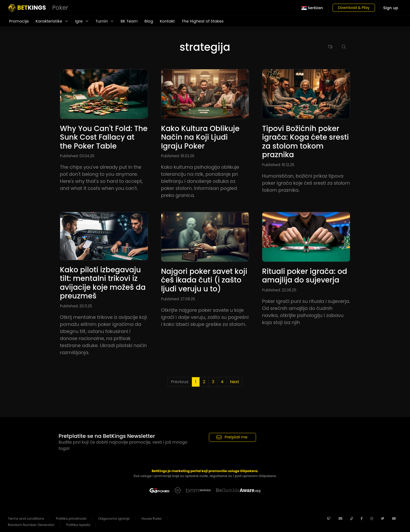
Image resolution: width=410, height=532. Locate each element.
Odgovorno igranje (114, 519)
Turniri (105, 21)
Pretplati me (232, 437)
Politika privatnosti (71, 519)
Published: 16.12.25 (278, 165)
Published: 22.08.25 (279, 290)
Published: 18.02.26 (178, 156)
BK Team (129, 21)
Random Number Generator (31, 525)
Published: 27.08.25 (178, 299)
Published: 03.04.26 (77, 156)
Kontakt (167, 21)
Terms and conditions (26, 519)
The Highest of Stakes (203, 21)
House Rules (152, 519)
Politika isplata (78, 525)
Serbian (312, 8)
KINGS (38, 8)
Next (235, 382)
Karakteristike (52, 21)
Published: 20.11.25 (76, 306)
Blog (149, 21)
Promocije (19, 21)
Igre (82, 21)
